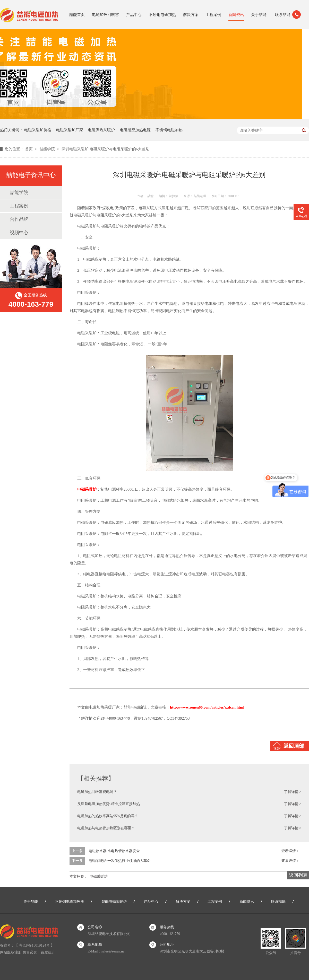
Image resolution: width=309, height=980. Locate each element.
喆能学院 (48, 149)
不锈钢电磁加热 (162, 15)
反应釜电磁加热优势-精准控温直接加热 (109, 804)
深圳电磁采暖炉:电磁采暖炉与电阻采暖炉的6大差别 (106, 149)
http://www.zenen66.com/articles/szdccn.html (207, 707)
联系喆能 (283, 15)
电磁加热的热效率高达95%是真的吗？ (108, 816)
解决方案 (191, 15)
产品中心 (134, 15)
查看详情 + (290, 851)
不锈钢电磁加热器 (70, 902)
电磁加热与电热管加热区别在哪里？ (106, 828)
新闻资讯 (236, 15)
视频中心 (19, 233)
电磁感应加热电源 (135, 130)
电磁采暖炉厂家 (70, 130)
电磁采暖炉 (99, 876)
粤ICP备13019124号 (35, 945)
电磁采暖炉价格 (38, 130)
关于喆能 (259, 15)
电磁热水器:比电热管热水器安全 (114, 851)
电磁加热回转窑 (105, 15)
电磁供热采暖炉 (101, 130)
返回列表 (298, 875)
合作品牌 (19, 219)
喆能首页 (77, 15)
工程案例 (213, 15)
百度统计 (48, 952)
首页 (29, 149)
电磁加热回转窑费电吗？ (97, 792)
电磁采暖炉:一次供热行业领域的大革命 (120, 861)
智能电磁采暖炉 (114, 902)
